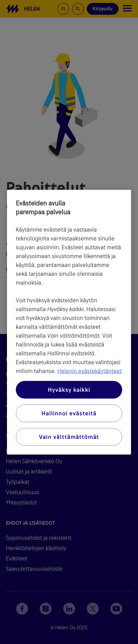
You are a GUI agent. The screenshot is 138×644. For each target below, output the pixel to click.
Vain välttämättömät (69, 437)
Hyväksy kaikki (69, 389)
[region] (69, 322)
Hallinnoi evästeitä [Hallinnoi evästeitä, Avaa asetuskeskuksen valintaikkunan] (69, 413)
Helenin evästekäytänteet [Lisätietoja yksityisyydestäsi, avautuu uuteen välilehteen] (89, 371)
